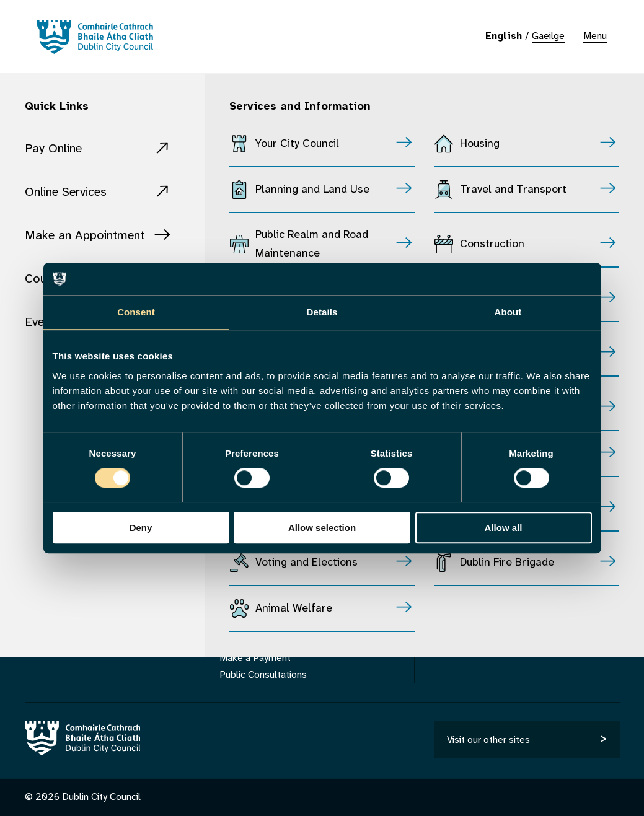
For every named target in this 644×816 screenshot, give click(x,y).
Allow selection (322, 528)
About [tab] (508, 312)
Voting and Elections (307, 563)
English (504, 36)
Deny (141, 528)
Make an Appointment (85, 236)
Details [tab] (322, 312)
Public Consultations (263, 675)
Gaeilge (548, 36)
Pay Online (53, 149)
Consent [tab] (136, 312)
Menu (595, 36)
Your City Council (297, 144)
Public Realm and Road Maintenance (312, 244)
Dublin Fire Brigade (507, 563)
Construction (492, 244)
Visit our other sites (488, 740)
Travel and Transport (513, 190)
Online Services (66, 192)
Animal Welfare (294, 609)
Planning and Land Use (312, 190)
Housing (480, 144)
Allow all (504, 528)
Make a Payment (255, 658)
